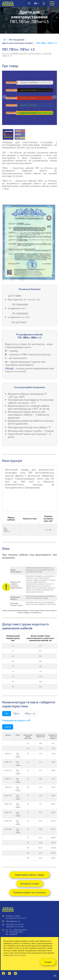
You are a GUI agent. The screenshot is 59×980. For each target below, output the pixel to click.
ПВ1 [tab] (7, 714)
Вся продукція (17, 39)
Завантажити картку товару (29, 875)
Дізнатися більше (18, 955)
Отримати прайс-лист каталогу (29, 892)
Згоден (48, 962)
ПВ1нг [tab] (17, 714)
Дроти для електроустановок (17, 43)
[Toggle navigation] (52, 3)
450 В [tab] (8, 727)
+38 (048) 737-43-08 (14, 924)
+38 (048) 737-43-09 (14, 927)
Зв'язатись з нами (30, 883)
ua (36, 3)
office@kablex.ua (13, 921)
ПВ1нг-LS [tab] (30, 714)
